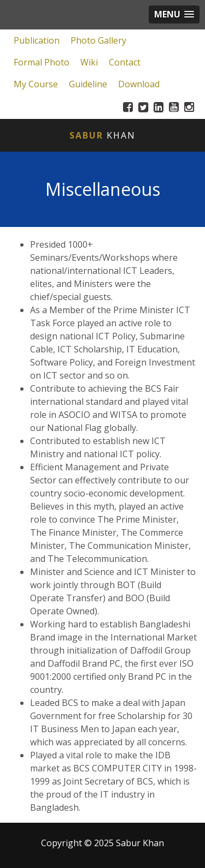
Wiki (89, 62)
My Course (36, 84)
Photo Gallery (98, 40)
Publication (37, 40)
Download (139, 84)
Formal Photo (42, 62)
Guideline (88, 84)
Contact (125, 62)
